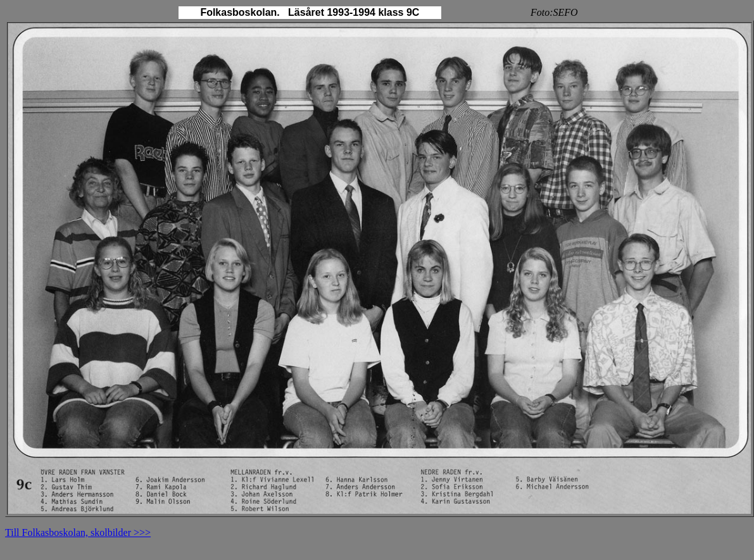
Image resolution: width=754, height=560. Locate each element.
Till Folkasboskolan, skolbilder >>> (78, 532)
